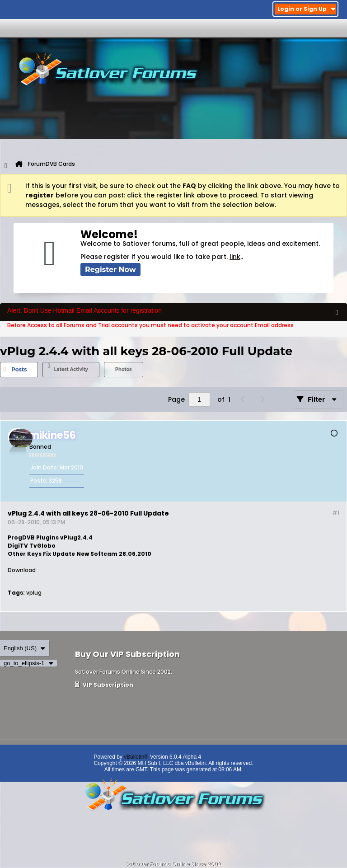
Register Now (110, 270)
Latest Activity (71, 369)
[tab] (19, 370)
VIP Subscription (104, 685)
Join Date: (44, 467)
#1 (336, 513)
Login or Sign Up (307, 9)
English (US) (25, 648)
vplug (34, 593)
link (235, 257)
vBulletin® (136, 757)
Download (22, 570)
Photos (124, 369)
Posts (19, 369)
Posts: (39, 481)
